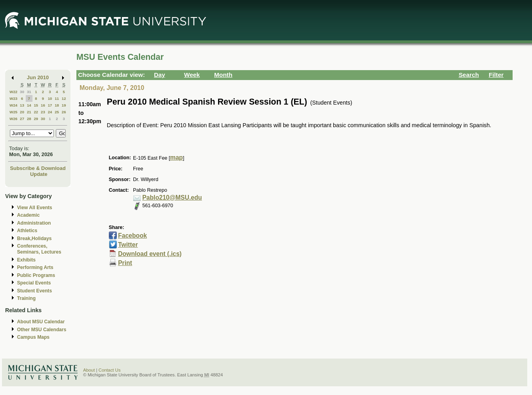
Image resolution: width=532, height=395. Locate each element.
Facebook (132, 236)
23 (43, 112)
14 (29, 105)
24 (50, 112)
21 (29, 112)
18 (57, 105)
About (89, 370)
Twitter (128, 245)
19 (64, 105)
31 (29, 92)
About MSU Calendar (41, 322)
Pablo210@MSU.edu (172, 197)
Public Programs (36, 275)
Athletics (27, 231)
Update (39, 174)
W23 (13, 98)
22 (36, 112)
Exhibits (26, 260)
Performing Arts (35, 267)
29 (36, 119)
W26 (13, 119)
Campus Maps (33, 337)
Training (26, 298)
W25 (13, 112)
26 (64, 112)
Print (125, 263)
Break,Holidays (34, 239)
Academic (28, 215)
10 (50, 98)
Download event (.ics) (150, 254)
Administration (34, 223)
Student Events (34, 291)
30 (22, 92)
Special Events (34, 283)
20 (22, 112)
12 (64, 98)
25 (57, 112)
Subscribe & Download (38, 168)
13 (22, 105)
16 (43, 105)
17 (50, 105)
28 (29, 119)
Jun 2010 (38, 77)
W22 (13, 92)
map (177, 157)
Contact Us (110, 370)
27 (22, 119)
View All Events (35, 208)
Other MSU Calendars (42, 330)
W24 (13, 105)
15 (36, 105)
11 (57, 98)
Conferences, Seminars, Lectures (39, 249)
